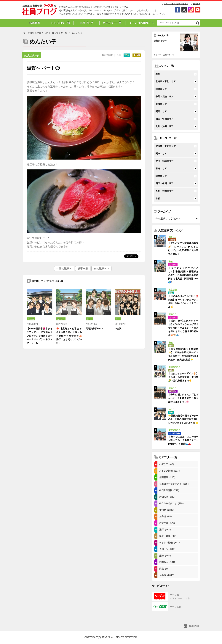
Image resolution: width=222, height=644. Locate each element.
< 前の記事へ (64, 269)
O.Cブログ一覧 (60, 33)
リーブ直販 (175, 607)
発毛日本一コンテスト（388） (175, 484)
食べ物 (137, 55)
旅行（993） (166, 530)
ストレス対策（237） (170, 471)
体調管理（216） (168, 477)
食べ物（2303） (167, 510)
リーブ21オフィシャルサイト (176, 4)
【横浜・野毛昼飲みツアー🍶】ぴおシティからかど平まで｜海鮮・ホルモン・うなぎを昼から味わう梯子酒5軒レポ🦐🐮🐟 (183, 328)
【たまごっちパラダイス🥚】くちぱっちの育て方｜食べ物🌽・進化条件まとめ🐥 (183, 377)
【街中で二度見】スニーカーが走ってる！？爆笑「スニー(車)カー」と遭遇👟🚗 (183, 440)
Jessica (31, 319)
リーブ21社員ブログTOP (36, 33)
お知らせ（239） (168, 497)
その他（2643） (167, 575)
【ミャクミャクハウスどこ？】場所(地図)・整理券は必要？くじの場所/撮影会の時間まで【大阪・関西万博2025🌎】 (183, 275)
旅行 (127, 55)
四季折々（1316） (169, 562)
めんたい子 (32, 55)
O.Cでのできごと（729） (172, 503)
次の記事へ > (101, 269)
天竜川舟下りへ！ (95, 329)
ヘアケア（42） (167, 464)
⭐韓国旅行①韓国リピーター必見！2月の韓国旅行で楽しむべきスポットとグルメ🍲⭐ (183, 419)
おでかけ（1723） (169, 523)
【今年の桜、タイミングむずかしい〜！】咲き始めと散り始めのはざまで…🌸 (183, 398)
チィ (118, 319)
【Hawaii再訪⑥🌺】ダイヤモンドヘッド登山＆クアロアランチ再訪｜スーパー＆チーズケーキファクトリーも (40, 336)
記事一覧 (83, 269)
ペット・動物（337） (170, 543)
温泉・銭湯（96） (168, 536)
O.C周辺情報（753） (170, 490)
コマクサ (61, 319)
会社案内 (197, 4)
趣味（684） (166, 556)
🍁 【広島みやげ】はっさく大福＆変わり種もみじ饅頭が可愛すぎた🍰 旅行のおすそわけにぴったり (69, 336)
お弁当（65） (166, 517)
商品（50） (165, 569)
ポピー (89, 319)
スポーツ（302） (168, 549)
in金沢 (118, 329)
